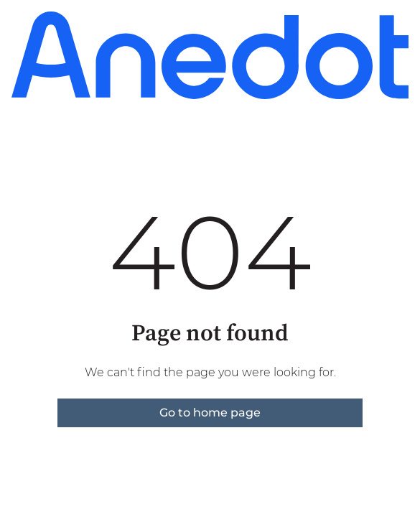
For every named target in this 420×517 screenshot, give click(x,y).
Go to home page (210, 413)
